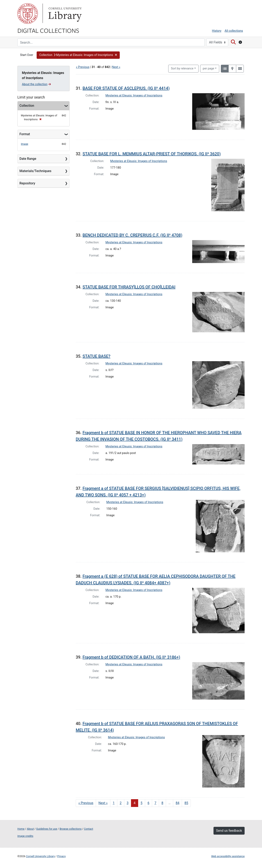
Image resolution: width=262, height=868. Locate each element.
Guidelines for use (47, 829)
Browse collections (71, 829)
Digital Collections (48, 30)
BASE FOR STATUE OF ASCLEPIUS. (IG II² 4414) (126, 88)
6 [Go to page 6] (149, 803)
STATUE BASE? (96, 356)
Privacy (61, 856)
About (30, 829)
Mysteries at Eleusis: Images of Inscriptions (134, 96)
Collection (27, 106)
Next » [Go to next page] (103, 803)
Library (64, 14)
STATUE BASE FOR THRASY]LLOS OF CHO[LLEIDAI (129, 287)
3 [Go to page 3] (128, 803)
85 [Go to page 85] (186, 803)
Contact (89, 829)
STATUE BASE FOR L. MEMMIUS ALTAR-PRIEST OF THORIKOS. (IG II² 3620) (152, 154)
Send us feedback (229, 831)
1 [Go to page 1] (114, 803)
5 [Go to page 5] (142, 803)
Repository (27, 183)
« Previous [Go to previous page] (86, 803)
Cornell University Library (40, 856)
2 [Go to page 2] (121, 803)
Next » (116, 67)
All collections (234, 31)
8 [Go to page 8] (162, 803)
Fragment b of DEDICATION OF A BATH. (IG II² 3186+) (131, 657)
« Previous (83, 67)
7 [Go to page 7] (155, 803)
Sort (182, 69)
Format (25, 134)
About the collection (36, 84)
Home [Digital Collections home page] (21, 829)
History (217, 31)
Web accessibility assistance (228, 856)
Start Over (27, 55)
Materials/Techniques (35, 171)
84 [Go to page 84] (177, 803)
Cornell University (28, 14)
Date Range (28, 159)
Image (25, 144)
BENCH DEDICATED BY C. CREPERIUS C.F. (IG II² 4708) (132, 235)
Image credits (25, 836)
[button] (78, 55)
